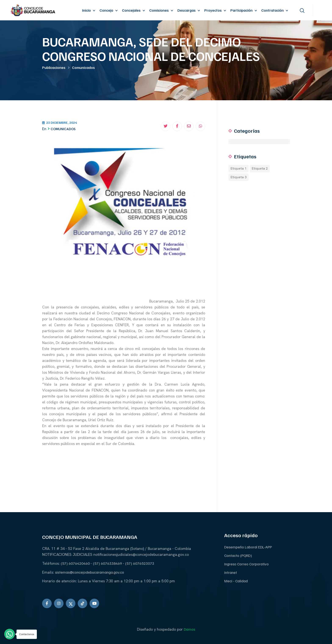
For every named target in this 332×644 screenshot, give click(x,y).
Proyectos (213, 10)
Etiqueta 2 (260, 168)
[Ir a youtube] (94, 603)
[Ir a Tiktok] (82, 603)
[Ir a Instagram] (59, 603)
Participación (241, 10)
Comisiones (159, 10)
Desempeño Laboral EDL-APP (248, 547)
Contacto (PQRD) (238, 555)
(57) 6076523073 (140, 563)
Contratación (273, 10)
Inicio (86, 10)
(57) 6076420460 (76, 563)
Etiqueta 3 (239, 177)
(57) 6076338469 (108, 563)
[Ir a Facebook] (47, 603)
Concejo (106, 10)
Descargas (187, 10)
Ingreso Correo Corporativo (246, 564)
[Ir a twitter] (71, 603)
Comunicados (83, 67)
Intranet (231, 572)
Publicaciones (54, 67)
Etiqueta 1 (239, 168)
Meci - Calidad (236, 581)
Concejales (131, 10)
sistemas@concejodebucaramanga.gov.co (90, 572)
